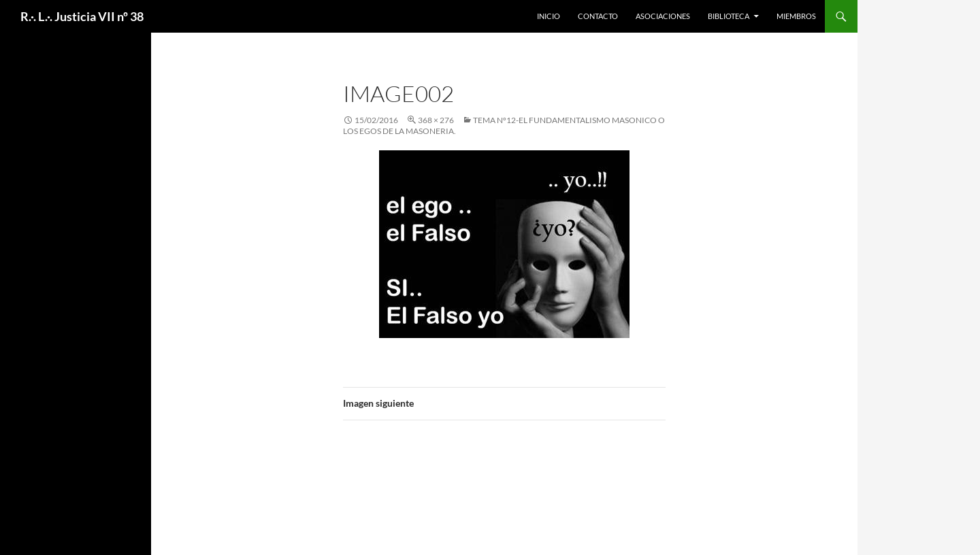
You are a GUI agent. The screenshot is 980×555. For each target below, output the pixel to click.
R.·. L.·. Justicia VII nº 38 (82, 16)
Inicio (549, 16)
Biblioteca (729, 16)
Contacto (598, 16)
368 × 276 (436, 120)
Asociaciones (663, 16)
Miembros (796, 16)
